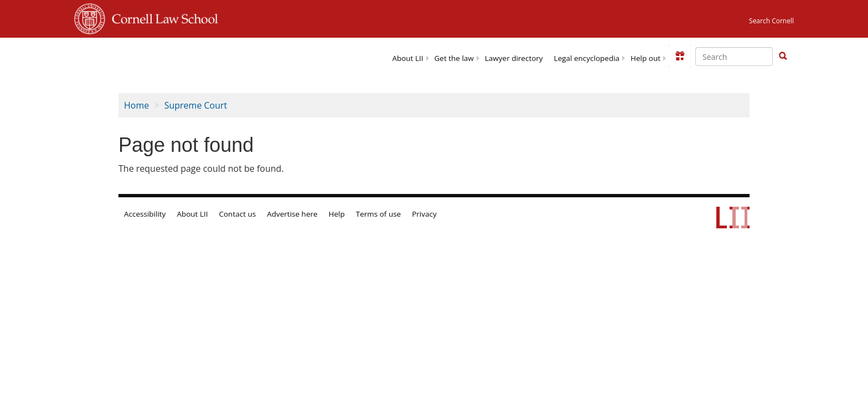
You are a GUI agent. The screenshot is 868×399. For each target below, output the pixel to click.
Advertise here (292, 214)
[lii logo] (176, 55)
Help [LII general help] (337, 214)
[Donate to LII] (680, 56)
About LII (407, 58)
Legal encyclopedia (587, 58)
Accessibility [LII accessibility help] (145, 214)
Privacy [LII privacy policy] (424, 214)
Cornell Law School (162, 17)
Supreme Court (196, 105)
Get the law (454, 58)
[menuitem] (407, 57)
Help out (645, 58)
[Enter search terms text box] (734, 57)
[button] (783, 56)
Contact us (238, 214)
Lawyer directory (514, 58)
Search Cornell (771, 21)
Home (136, 105)
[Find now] (783, 57)
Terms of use (378, 214)
